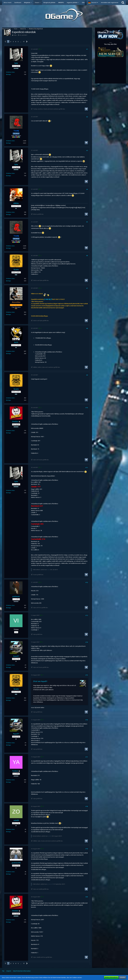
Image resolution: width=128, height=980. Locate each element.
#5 (87, 222)
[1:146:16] (47, 299)
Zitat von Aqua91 (40, 681)
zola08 (50, 836)
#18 (87, 806)
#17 (87, 757)
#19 (87, 849)
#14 (87, 642)
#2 (87, 117)
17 (24, 42)
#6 (87, 256)
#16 (87, 720)
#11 (87, 468)
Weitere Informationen (111, 977)
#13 (87, 615)
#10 (87, 408)
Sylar (15, 35)
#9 (87, 375)
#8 (87, 328)
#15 (87, 675)
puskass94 (50, 884)
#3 (87, 150)
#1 (87, 49)
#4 (87, 189)
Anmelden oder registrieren (110, 2)
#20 (87, 897)
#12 (87, 582)
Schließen (122, 977)
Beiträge (8, 74)
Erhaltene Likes (10, 72)
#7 (87, 288)
